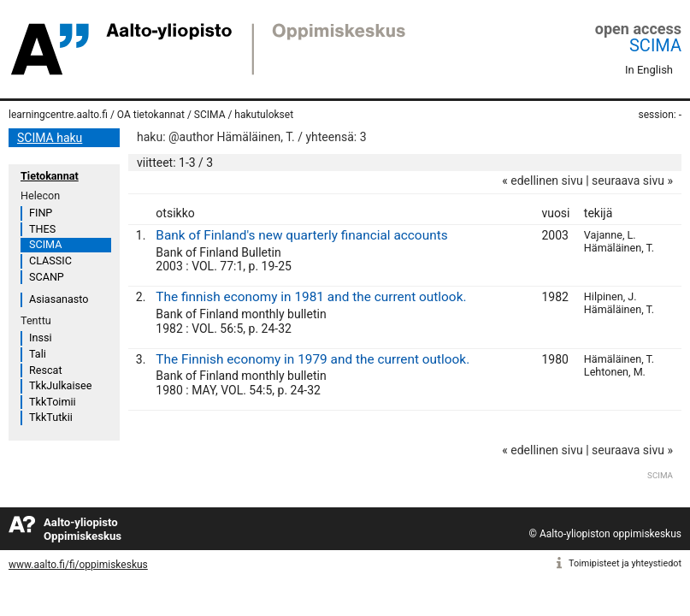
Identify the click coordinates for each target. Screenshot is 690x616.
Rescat (46, 370)
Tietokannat (50, 176)
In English (649, 70)
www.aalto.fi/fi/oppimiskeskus (78, 565)
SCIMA (655, 45)
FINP (41, 213)
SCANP (47, 277)
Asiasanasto (59, 299)
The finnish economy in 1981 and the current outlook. (311, 297)
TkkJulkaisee (60, 385)
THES (42, 229)
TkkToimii (53, 402)
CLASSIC (50, 261)
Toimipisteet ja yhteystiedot (625, 563)
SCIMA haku (50, 138)
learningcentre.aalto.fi (58, 115)
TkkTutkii (51, 417)
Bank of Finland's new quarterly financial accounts (301, 235)
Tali (38, 354)
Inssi (40, 338)
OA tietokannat (151, 115)
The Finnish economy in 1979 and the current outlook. (313, 359)
